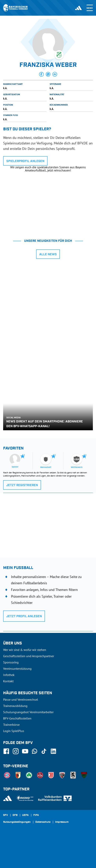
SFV (5, 815)
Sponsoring (11, 662)
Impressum (62, 822)
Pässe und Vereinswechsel (21, 699)
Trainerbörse (11, 725)
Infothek (9, 675)
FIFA (36, 815)
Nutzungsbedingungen (17, 822)
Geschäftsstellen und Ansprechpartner (29, 656)
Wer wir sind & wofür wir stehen (25, 650)
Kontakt (8, 681)
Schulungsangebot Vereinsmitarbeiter (28, 712)
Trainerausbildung (15, 706)
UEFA (25, 815)
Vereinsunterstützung (17, 669)
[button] (41, 74)
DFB (15, 815)
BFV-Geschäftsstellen (17, 718)
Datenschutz (43, 822)
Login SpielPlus (14, 731)
